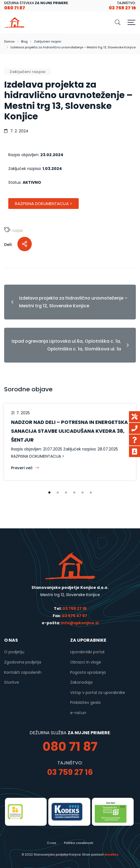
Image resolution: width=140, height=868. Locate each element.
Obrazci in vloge (86, 662)
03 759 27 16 (74, 609)
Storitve (12, 682)
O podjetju (14, 652)
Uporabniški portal (87, 652)
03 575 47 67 (75, 616)
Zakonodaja (81, 682)
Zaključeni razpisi (48, 41)
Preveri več (25, 468)
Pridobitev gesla (85, 702)
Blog (24, 41)
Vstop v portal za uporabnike (98, 693)
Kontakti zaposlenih (23, 672)
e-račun (78, 713)
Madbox (111, 854)
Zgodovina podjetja (23, 662)
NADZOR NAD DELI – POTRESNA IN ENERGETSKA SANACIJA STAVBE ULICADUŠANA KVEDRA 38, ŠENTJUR (69, 431)
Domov (9, 41)
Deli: (8, 245)
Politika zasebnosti (79, 843)
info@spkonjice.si (79, 623)
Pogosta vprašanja (88, 672)
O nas (52, 843)
